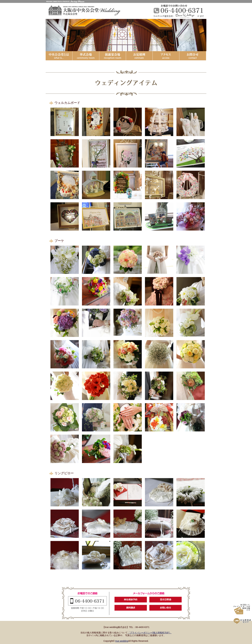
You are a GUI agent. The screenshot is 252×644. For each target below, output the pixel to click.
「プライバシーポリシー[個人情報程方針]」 (150, 633)
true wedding (122, 641)
